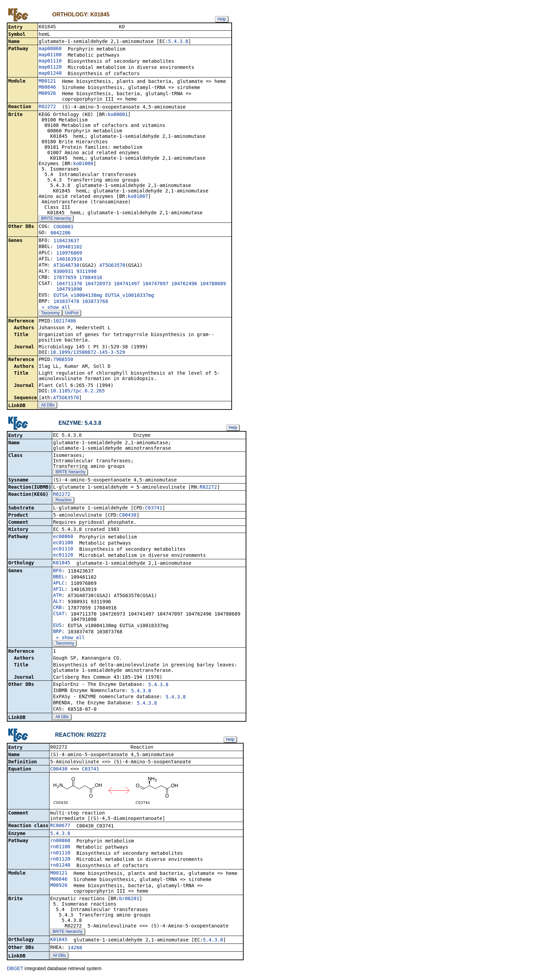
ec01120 (63, 556)
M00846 (47, 88)
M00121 (47, 82)
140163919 (69, 260)
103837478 (66, 302)
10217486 (64, 321)
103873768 (95, 302)
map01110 (50, 61)
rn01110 (60, 855)
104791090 (69, 290)
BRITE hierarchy (56, 219)
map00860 (50, 49)
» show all (54, 308)
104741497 (127, 284)
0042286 (61, 233)
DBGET (15, 970)
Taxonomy (50, 314)
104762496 (184, 284)
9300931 (63, 272)
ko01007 (138, 197)
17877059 (65, 278)
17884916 (91, 278)
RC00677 (60, 827)
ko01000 (83, 164)
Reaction (63, 501)
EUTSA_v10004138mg (78, 296)
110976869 (69, 254)
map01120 (50, 68)
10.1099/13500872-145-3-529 (88, 353)
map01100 (50, 55)
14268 (75, 950)
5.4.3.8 (178, 42)
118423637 (66, 241)
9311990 (86, 272)
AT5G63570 (112, 266)
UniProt (72, 314)
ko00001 (118, 115)
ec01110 (63, 550)
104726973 (98, 284)
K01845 (62, 564)
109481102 (69, 247)
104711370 (69, 284)
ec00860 (63, 538)
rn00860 (60, 842)
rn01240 (60, 867)
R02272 (47, 107)
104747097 (156, 284)
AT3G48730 (66, 266)
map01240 (50, 74)
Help (222, 19)
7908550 (63, 360)
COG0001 (63, 227)
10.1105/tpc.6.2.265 (77, 391)
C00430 (128, 516)
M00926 (47, 94)
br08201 (129, 900)
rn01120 (60, 861)
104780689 (213, 284)
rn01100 (60, 849)
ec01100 (63, 544)
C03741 (154, 509)
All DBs (48, 406)
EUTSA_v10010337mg (129, 296)
